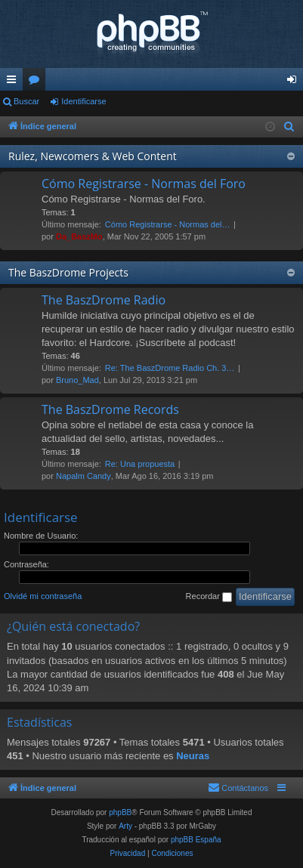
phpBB (120, 812)
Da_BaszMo (79, 236)
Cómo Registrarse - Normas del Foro (144, 184)
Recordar (209, 597)
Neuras (193, 756)
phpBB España (196, 840)
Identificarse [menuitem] (295, 82)
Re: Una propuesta (140, 464)
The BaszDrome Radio (104, 300)
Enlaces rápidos (14, 82)
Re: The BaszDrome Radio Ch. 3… (170, 368)
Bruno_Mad (77, 380)
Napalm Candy (83, 476)
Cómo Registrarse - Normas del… (168, 224)
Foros (37, 82)
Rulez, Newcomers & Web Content (93, 156)
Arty (125, 826)
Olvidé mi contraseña (43, 596)
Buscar (26, 101)
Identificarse (83, 101)
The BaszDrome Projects (68, 272)
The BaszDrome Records (110, 409)
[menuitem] (289, 127)
